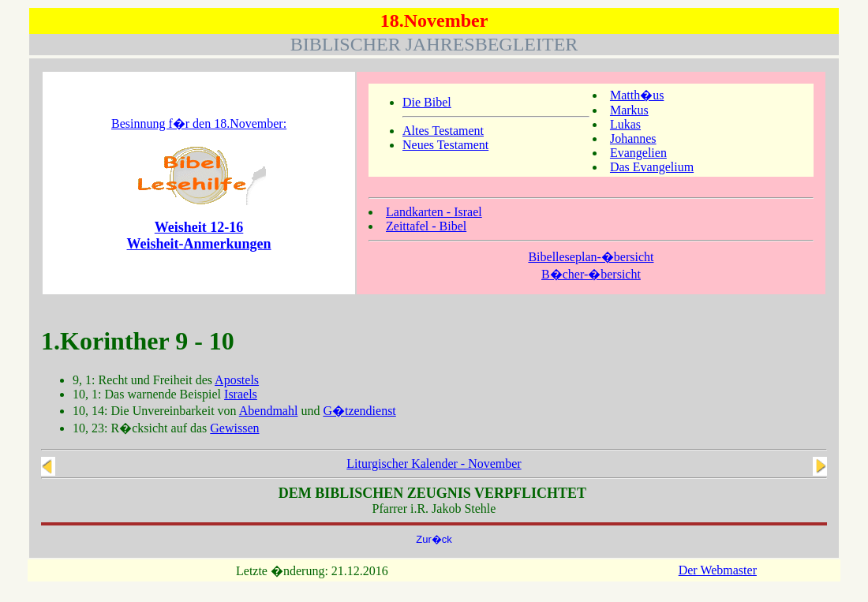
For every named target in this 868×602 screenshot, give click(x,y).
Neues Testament (445, 145)
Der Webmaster (718, 570)
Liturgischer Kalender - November (434, 464)
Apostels (237, 380)
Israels (241, 394)
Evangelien (638, 153)
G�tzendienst (359, 411)
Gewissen (234, 428)
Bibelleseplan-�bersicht (591, 257)
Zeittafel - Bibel (426, 226)
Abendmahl (269, 411)
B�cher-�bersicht (591, 274)
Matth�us (637, 95)
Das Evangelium (652, 167)
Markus (629, 110)
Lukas (625, 124)
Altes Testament (443, 131)
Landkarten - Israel (434, 212)
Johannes (633, 138)
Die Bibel (427, 102)
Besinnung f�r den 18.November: (199, 123)
